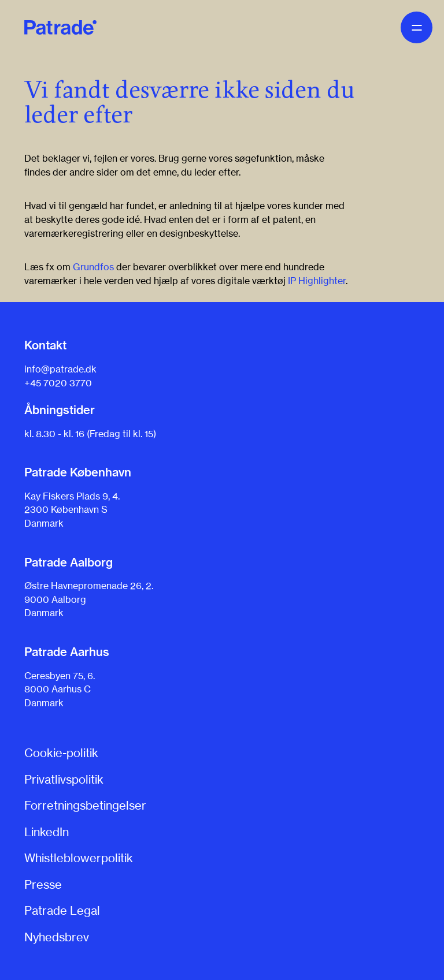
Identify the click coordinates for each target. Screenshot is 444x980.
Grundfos (93, 267)
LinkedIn (47, 832)
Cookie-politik (61, 753)
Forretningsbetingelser (85, 805)
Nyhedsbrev (57, 937)
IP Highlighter (317, 281)
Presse (43, 884)
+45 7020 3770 (58, 383)
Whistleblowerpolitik (79, 858)
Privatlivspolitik (64, 779)
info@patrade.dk (60, 369)
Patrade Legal (62, 910)
